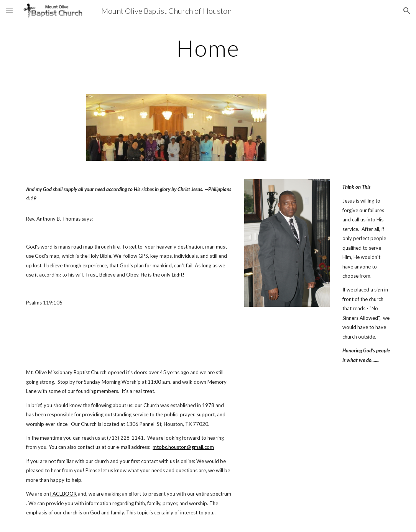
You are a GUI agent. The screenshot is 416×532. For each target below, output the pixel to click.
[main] (208, 48)
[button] (9, 11)
